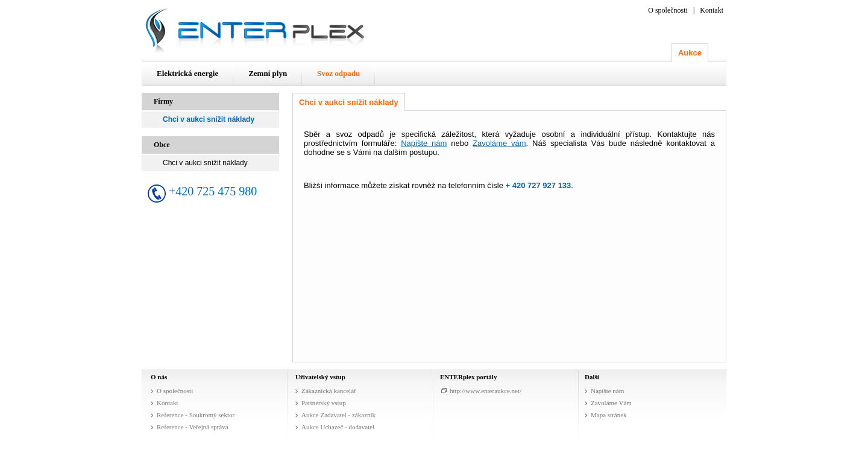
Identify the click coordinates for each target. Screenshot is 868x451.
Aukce (690, 53)
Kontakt (712, 10)
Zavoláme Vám (611, 403)
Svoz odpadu (338, 73)
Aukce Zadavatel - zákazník (338, 415)
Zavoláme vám (499, 143)
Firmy (163, 101)
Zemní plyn (268, 73)
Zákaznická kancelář (329, 391)
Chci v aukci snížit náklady (209, 119)
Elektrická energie (187, 73)
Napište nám (424, 143)
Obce (162, 145)
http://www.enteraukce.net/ (486, 391)
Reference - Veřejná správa (193, 427)
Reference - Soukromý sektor (196, 415)
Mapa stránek (609, 415)
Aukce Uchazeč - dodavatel (338, 427)
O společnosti (668, 10)
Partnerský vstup (324, 403)
